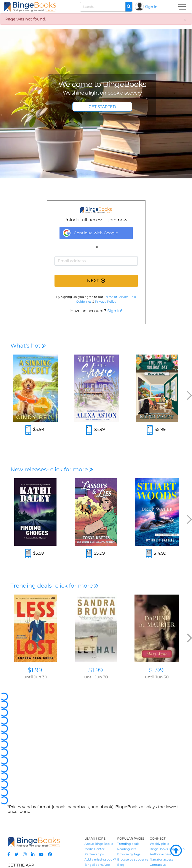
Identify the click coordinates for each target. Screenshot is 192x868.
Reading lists (127, 849)
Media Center (94, 849)
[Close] (185, 20)
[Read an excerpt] (28, 431)
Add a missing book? (100, 859)
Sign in (151, 7)
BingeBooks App (97, 865)
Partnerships (94, 854)
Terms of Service (116, 297)
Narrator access (161, 859)
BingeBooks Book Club (167, 849)
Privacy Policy (106, 302)
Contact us (158, 865)
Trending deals (128, 844)
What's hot (28, 346)
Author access (160, 854)
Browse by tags (129, 854)
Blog (121, 865)
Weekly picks (159, 844)
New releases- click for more (52, 469)
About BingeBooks (99, 844)
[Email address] (96, 261)
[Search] (129, 7)
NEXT (96, 281)
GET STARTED (102, 107)
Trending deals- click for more (54, 586)
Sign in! (115, 311)
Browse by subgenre (133, 859)
